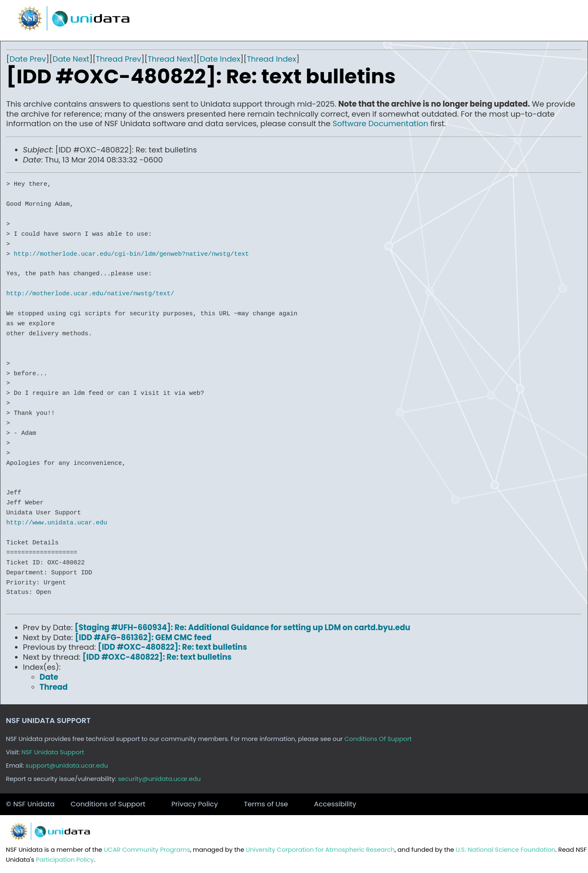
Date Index (220, 59)
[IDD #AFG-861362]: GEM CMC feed (143, 637)
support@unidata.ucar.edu (67, 766)
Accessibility (335, 804)
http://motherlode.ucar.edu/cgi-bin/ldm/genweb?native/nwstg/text (131, 254)
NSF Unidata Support (53, 752)
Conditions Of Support (378, 739)
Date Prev (28, 59)
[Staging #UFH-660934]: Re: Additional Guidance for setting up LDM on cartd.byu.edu (242, 627)
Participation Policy (65, 860)
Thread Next (171, 59)
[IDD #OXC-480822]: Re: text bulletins (172, 647)
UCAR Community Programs (147, 850)
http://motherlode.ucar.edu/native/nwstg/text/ (90, 294)
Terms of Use (266, 804)
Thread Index (272, 59)
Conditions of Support (108, 804)
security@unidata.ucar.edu (159, 779)
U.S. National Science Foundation (505, 850)
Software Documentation (381, 123)
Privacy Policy (194, 804)
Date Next (71, 59)
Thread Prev (118, 59)
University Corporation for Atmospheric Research (320, 850)
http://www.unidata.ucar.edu (57, 523)
